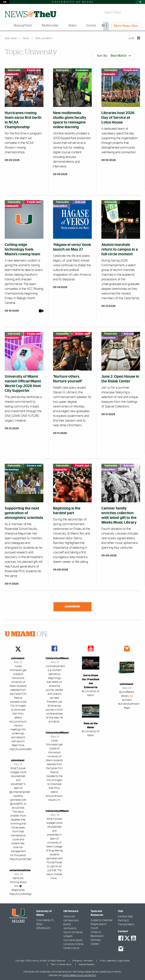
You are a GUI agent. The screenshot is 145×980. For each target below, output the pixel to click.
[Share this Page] (136, 40)
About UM (69, 916)
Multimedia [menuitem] (50, 26)
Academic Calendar (102, 919)
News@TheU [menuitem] (23, 26)
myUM (94, 927)
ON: (26, 633)
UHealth (68, 935)
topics (26, 39)
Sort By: (114, 56)
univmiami (18, 657)
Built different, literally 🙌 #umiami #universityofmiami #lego (129, 699)
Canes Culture (71, 947)
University (14, 70)
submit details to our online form (79, 974)
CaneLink (96, 931)
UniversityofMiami (57, 657)
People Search (99, 923)
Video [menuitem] (72, 26)
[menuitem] (106, 26)
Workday (96, 939)
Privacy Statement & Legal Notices (115, 960)
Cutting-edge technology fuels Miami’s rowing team (22, 249)
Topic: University (44, 39)
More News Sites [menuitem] (126, 26)
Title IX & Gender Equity (61, 964)
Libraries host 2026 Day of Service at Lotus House (118, 118)
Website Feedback (87, 964)
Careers (95, 943)
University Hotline (73, 943)
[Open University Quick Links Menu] (140, 2)
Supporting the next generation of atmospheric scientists (24, 513)
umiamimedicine (20, 869)
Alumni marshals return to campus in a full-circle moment (120, 249)
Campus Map (125, 916)
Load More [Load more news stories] (72, 606)
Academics (82, 70)
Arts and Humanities (69, 204)
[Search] (137, 13)
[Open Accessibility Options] (5, 2)
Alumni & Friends (73, 931)
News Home (11, 39)
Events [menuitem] (91, 26)
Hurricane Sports (73, 939)
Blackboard (97, 935)
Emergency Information (83, 960)
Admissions (70, 927)
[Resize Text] (131, 38)
